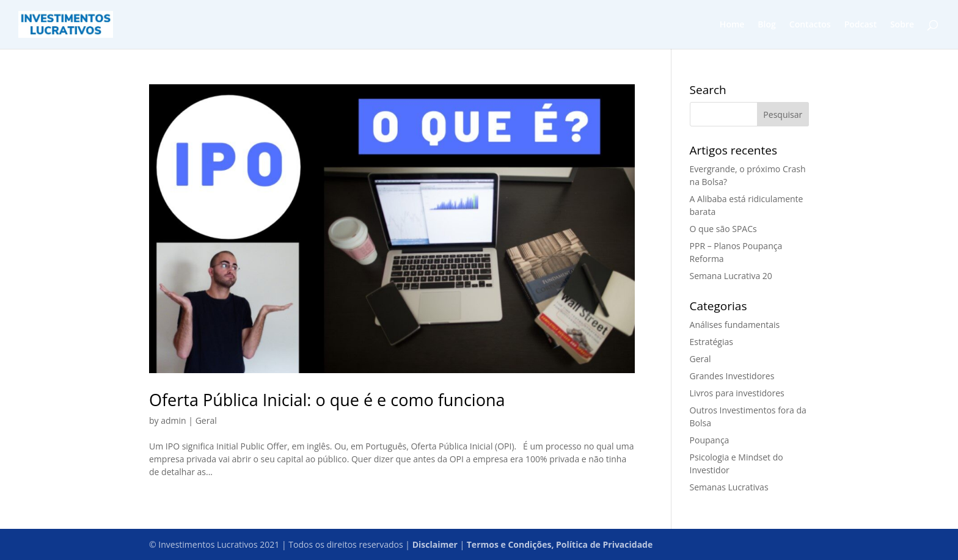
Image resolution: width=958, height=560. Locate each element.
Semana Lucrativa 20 (731, 276)
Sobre (902, 25)
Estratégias (711, 342)
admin (173, 420)
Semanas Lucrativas (729, 487)
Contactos (810, 25)
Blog (766, 25)
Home (732, 25)
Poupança (710, 440)
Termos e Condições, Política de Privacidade (560, 544)
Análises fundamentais (735, 325)
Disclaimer (435, 544)
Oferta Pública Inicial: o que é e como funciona (327, 400)
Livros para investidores (737, 393)
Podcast (861, 25)
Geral (206, 420)
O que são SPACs (723, 229)
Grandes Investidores (732, 376)
